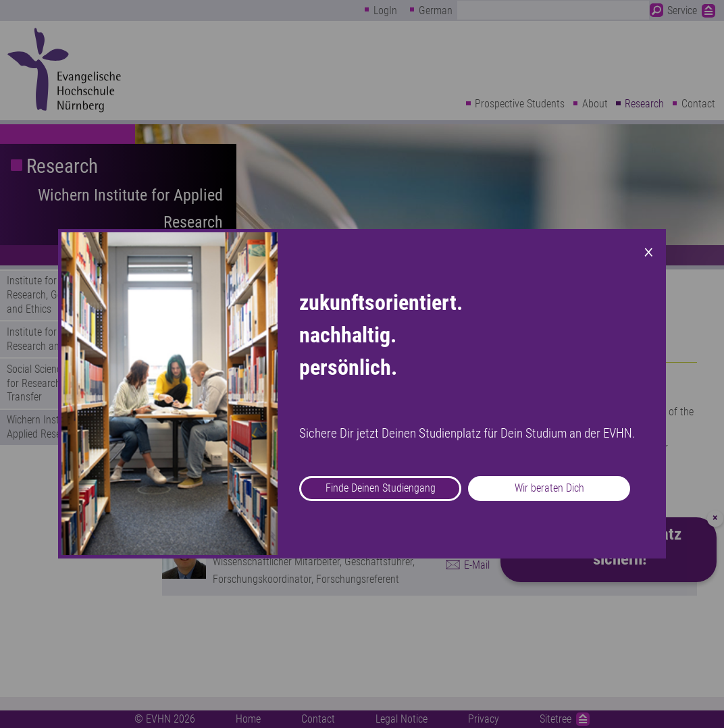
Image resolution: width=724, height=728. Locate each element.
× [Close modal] (649, 251)
